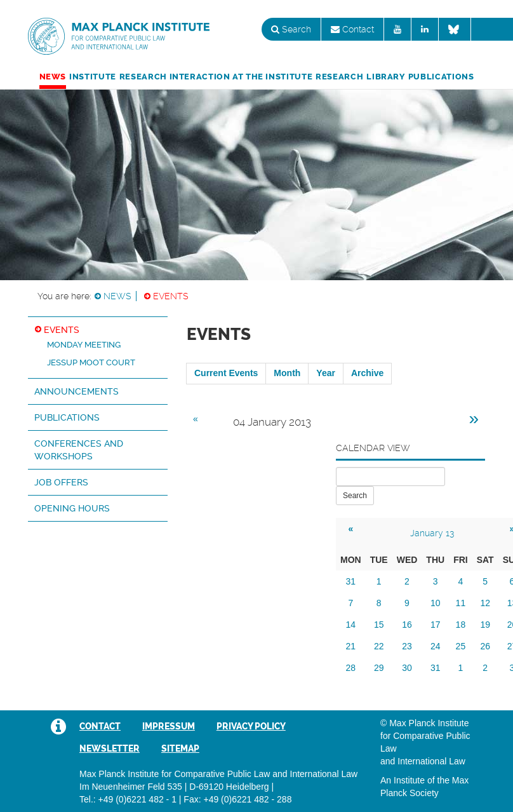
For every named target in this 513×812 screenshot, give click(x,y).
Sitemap (180, 748)
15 (379, 625)
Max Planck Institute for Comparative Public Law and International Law (119, 37)
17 (436, 625)
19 (485, 625)
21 (351, 646)
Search (291, 29)
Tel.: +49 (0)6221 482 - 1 (128, 799)
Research (339, 77)
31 (351, 581)
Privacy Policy (251, 726)
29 (379, 668)
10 (436, 603)
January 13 (432, 533)
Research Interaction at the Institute (216, 77)
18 (461, 625)
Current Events (226, 373)
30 (407, 668)
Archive (367, 373)
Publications (441, 77)
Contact (352, 29)
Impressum (169, 726)
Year (326, 373)
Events (171, 296)
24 (436, 646)
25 (461, 646)
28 (351, 668)
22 (379, 646)
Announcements (77, 391)
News (53, 77)
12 (485, 603)
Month (287, 373)
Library (385, 77)
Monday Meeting (84, 345)
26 (485, 646)
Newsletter (110, 748)
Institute (93, 77)
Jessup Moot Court (91, 362)
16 (407, 625)
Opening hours (72, 508)
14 (351, 625)
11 (461, 603)
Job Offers (61, 482)
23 (407, 646)
